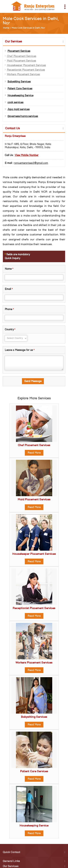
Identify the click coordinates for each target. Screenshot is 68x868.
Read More (34, 453)
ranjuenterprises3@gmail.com (31, 163)
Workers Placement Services (23, 74)
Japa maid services (18, 109)
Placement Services (19, 51)
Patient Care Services (20, 89)
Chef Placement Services (22, 56)
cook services (15, 102)
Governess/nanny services (23, 116)
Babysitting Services (19, 82)
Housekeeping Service (20, 96)
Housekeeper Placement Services (26, 65)
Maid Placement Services (21, 61)
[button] (27, 155)
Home (6, 28)
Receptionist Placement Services (26, 70)
